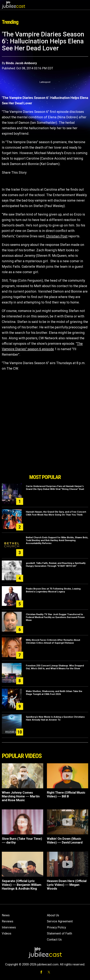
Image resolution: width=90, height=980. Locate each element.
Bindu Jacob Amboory (21, 63)
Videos (7, 933)
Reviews (8, 921)
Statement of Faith (59, 933)
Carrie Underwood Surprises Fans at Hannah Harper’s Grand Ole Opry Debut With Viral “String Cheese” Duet (55, 488)
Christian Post (57, 236)
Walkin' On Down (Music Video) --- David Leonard (65, 841)
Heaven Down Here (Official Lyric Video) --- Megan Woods (67, 885)
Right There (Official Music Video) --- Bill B (66, 794)
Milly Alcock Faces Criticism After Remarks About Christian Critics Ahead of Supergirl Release (53, 641)
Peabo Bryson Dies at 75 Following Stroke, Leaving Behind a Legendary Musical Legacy (53, 590)
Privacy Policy (56, 927)
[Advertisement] (45, 455)
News (6, 915)
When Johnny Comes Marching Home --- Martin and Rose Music (21, 796)
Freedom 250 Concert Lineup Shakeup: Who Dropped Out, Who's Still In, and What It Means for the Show (55, 667)
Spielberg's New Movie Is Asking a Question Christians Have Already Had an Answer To (55, 718)
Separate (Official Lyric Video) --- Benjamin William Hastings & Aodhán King (22, 885)
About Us (53, 915)
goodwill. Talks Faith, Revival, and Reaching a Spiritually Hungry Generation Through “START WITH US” (56, 565)
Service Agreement (60, 921)
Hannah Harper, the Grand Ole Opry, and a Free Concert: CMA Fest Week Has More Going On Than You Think (56, 513)
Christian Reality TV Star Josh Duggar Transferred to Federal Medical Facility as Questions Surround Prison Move (55, 617)
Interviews (9, 927)
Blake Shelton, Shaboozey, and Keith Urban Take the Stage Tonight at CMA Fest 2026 (54, 693)
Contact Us (54, 940)
